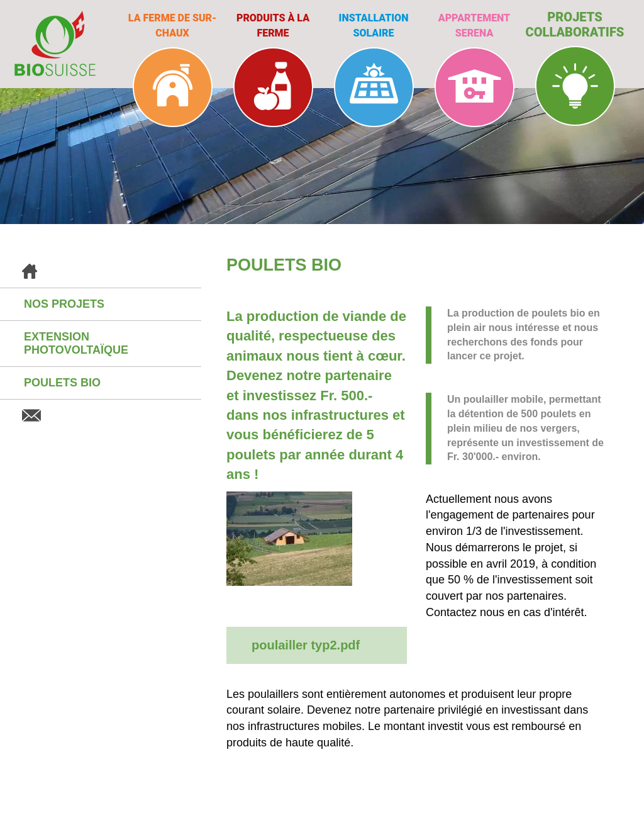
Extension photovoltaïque (76, 343)
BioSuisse (55, 43)
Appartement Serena (474, 25)
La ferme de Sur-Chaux (172, 25)
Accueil (101, 272)
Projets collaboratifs (575, 25)
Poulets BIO (62, 383)
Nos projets (64, 304)
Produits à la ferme (273, 25)
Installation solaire (374, 25)
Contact (101, 416)
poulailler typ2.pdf (306, 645)
